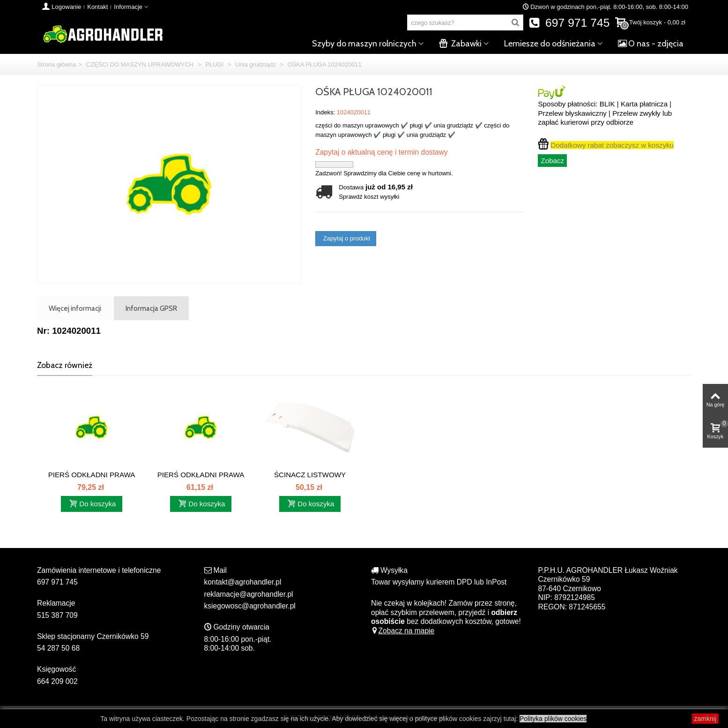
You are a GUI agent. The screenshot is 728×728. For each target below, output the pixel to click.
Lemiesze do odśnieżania (550, 44)
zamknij (705, 719)
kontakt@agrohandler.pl (243, 582)
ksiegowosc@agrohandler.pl (250, 606)
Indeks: (325, 112)
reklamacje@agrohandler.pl (249, 594)
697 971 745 (569, 23)
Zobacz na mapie (403, 631)
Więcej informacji (75, 308)
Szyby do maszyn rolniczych (364, 44)
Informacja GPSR (151, 308)
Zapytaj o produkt (346, 238)
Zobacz (552, 161)
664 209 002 (57, 681)
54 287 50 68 (58, 648)
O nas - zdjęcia (651, 44)
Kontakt (97, 7)
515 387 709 (57, 615)
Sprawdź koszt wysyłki (369, 197)
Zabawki (460, 44)
